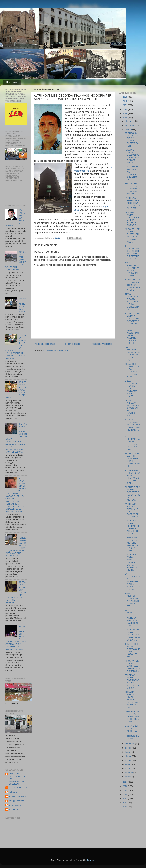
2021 (125, 105)
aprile (128, 764)
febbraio (129, 773)
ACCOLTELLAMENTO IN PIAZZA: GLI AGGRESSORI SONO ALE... (132, 236)
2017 (125, 782)
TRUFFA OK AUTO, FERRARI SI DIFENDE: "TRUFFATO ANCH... (132, 527)
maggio (129, 760)
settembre (130, 744)
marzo (128, 769)
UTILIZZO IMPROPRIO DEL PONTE (22, 305)
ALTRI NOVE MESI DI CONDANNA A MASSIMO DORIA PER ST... (132, 600)
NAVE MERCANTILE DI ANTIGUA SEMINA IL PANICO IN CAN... (132, 618)
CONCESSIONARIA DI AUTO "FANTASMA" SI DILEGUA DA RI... (132, 717)
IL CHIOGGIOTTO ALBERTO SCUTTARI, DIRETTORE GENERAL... (133, 252)
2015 (125, 790)
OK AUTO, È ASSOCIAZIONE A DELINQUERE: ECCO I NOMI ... (132, 370)
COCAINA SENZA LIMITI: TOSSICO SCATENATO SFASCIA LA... (132, 700)
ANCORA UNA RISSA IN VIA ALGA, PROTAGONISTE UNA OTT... (132, 477)
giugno (129, 756)
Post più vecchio (101, 344)
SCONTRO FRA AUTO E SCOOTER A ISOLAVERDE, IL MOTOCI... (132, 494)
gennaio (129, 777)
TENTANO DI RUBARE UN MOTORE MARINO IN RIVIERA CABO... (132, 544)
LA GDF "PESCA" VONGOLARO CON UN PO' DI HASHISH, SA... (132, 408)
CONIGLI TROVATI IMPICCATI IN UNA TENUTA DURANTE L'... (132, 354)
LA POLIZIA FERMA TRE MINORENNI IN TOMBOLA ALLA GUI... (132, 203)
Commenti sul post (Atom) (55, 350)
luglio (128, 752)
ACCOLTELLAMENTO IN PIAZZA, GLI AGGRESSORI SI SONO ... (132, 320)
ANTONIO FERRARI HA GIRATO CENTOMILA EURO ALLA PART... (132, 443)
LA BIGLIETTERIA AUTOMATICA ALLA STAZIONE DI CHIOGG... (132, 582)
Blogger (91, 860)
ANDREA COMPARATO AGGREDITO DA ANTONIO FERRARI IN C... (132, 426)
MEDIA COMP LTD (18, 788)
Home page (12, 82)
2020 (125, 109)
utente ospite (15, 805)
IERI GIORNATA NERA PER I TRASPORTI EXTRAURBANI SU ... (132, 285)
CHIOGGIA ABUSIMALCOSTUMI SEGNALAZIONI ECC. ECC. (17, 779)
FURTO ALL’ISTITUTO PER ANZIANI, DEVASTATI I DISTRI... (132, 337)
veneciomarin (15, 809)
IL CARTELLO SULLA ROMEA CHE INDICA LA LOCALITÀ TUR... (132, 650)
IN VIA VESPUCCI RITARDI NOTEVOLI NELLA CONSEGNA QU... (132, 302)
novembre (130, 125)
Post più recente (45, 344)
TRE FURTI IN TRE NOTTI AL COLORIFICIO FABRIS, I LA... (132, 173)
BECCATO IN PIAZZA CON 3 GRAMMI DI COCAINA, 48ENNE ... (132, 189)
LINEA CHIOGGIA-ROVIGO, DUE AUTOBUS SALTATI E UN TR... (131, 388)
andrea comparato (17, 796)
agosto (129, 748)
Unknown (13, 792)
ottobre (129, 129)
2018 (125, 118)
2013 (125, 798)
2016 (125, 786)
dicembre (130, 121)
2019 (125, 113)
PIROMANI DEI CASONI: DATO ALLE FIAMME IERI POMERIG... (132, 666)
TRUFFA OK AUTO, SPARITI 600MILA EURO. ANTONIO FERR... (131, 562)
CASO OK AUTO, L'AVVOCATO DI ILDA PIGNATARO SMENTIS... (132, 219)
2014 (125, 794)
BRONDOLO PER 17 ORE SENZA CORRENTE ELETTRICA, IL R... (132, 139)
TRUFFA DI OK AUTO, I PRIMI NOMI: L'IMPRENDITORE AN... (132, 635)
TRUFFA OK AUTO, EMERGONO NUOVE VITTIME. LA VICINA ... (132, 682)
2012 (125, 803)
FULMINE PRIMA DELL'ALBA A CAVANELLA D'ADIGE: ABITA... (132, 156)
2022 (125, 101)
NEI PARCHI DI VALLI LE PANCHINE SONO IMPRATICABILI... (132, 460)
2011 (125, 807)
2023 (125, 97)
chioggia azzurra (16, 801)
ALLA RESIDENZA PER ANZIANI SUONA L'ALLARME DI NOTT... (132, 269)
